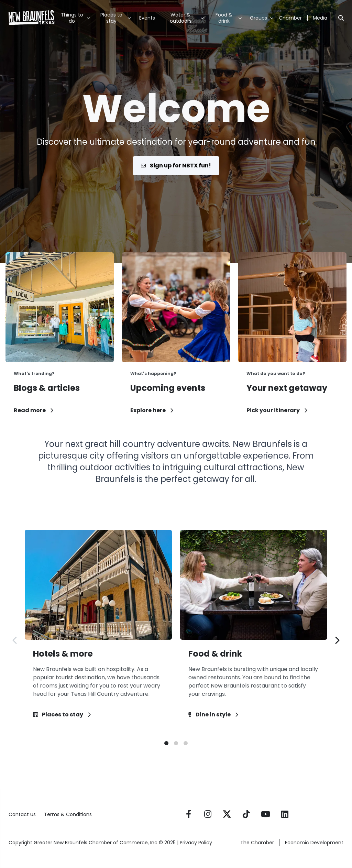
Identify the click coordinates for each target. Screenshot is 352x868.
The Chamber (257, 843)
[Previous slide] (15, 640)
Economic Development (314, 843)
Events (147, 18)
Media (320, 18)
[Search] (341, 18)
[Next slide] (337, 640)
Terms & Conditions (68, 814)
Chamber (290, 18)
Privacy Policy (197, 843)
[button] (166, 743)
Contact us (22, 814)
